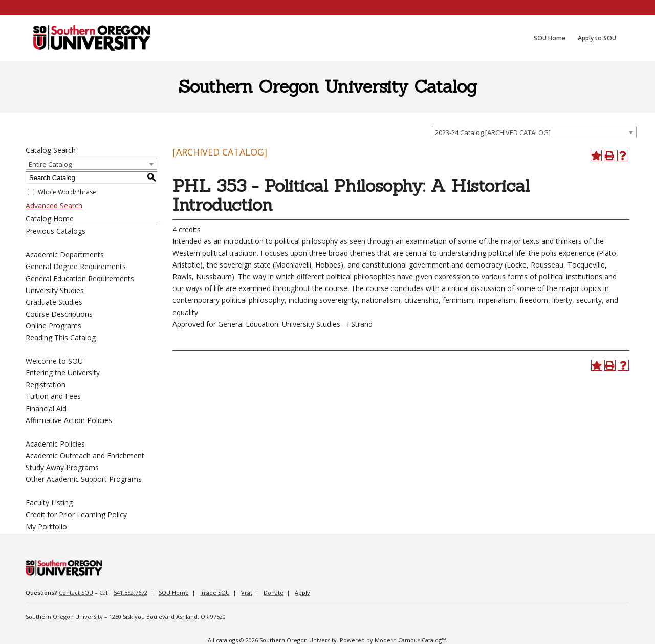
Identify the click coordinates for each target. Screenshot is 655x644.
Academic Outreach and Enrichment (85, 456)
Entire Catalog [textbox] (50, 164)
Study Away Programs (62, 467)
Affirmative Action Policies (69, 420)
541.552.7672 (130, 593)
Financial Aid (46, 408)
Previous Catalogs (56, 231)
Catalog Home (50, 219)
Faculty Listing (49, 503)
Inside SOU (215, 593)
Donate (274, 593)
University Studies (55, 290)
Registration (46, 384)
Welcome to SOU (54, 361)
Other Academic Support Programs (84, 479)
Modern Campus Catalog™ (410, 640)
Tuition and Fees (53, 396)
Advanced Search (54, 205)
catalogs (227, 640)
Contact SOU (76, 593)
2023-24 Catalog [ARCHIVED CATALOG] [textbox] (493, 132)
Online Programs (53, 326)
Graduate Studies (54, 302)
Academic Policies (55, 444)
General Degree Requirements (76, 266)
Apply (302, 593)
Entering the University (63, 373)
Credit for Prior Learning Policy (76, 514)
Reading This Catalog (61, 337)
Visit (247, 593)
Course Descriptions (59, 314)
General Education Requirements (80, 279)
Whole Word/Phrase (67, 192)
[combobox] (534, 132)
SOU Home (174, 593)
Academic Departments (65, 254)
